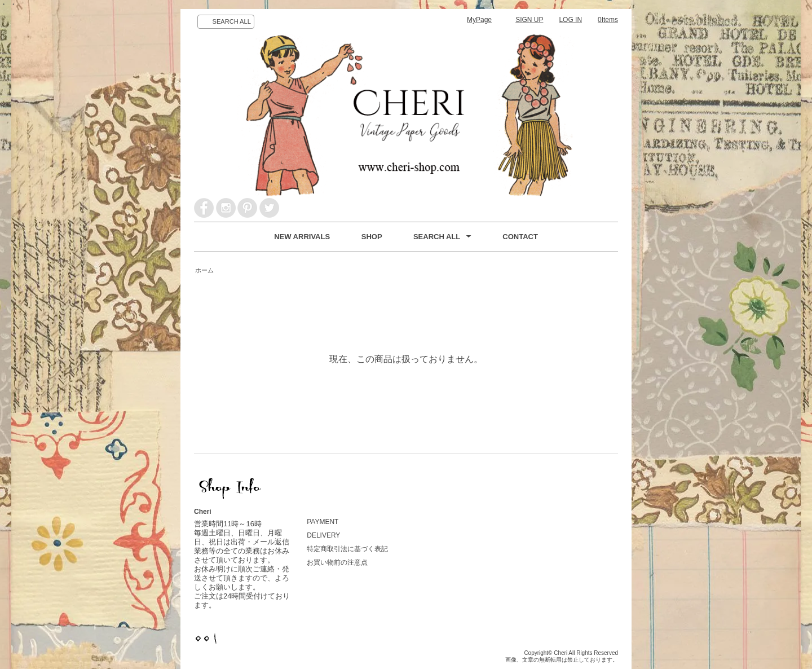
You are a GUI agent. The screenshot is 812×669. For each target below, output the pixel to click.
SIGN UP (529, 20)
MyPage (479, 20)
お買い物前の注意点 (337, 562)
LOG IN (570, 20)
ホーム (204, 270)
